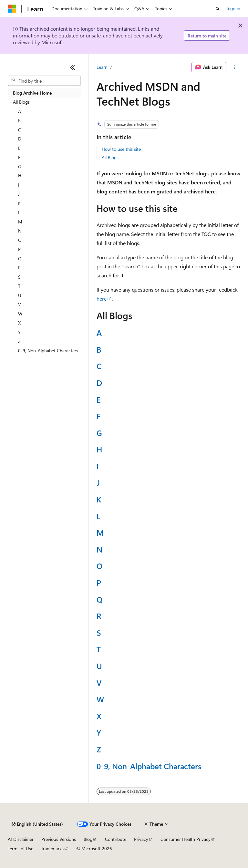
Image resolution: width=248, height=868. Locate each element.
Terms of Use (21, 848)
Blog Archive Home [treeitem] (32, 93)
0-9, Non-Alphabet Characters (149, 766)
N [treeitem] (20, 231)
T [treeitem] (19, 286)
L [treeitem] (19, 212)
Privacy (141, 839)
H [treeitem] (20, 176)
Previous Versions (59, 839)
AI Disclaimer (21, 839)
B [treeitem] (19, 120)
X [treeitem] (19, 323)
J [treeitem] (19, 194)
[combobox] (44, 81)
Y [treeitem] (19, 332)
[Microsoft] (12, 9)
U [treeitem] (20, 295)
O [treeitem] (20, 240)
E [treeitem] (19, 148)
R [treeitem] (19, 268)
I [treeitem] (19, 185)
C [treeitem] (20, 130)
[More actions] (235, 67)
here (102, 299)
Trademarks (52, 848)
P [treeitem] (19, 249)
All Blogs (110, 157)
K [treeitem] (19, 203)
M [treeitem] (20, 222)
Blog (88, 839)
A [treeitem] (20, 111)
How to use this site (121, 149)
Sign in (233, 8)
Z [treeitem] (19, 341)
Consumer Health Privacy (186, 839)
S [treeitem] (19, 277)
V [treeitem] (20, 304)
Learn (102, 67)
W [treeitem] (20, 314)
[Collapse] (73, 67)
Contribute (116, 839)
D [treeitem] (20, 139)
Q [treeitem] (20, 258)
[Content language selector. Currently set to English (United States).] (37, 824)
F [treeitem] (19, 157)
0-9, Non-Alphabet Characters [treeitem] (48, 351)
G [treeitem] (20, 166)
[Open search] (218, 9)
